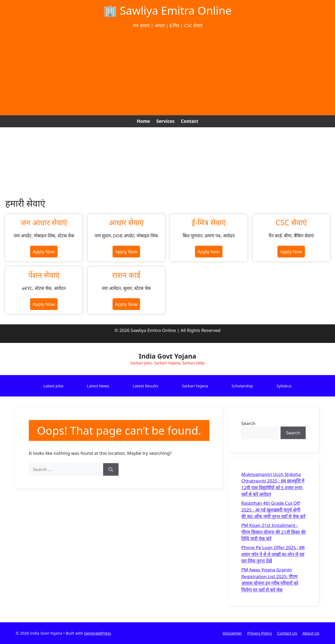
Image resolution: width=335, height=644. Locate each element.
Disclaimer (232, 633)
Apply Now (44, 252)
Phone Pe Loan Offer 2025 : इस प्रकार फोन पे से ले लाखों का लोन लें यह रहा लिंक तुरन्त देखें (273, 554)
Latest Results (145, 386)
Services (165, 121)
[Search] (111, 469)
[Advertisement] (167, 72)
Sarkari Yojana (195, 386)
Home (143, 121)
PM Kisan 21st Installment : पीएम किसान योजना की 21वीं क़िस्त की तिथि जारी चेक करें (273, 532)
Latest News (98, 386)
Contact (189, 121)
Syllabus (284, 386)
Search (248, 423)
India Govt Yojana (167, 356)
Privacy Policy (259, 633)
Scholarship (242, 386)
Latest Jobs (53, 386)
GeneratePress (98, 633)
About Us (311, 633)
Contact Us (287, 633)
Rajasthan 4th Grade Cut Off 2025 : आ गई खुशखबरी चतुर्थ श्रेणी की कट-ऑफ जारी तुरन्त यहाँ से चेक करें (273, 510)
